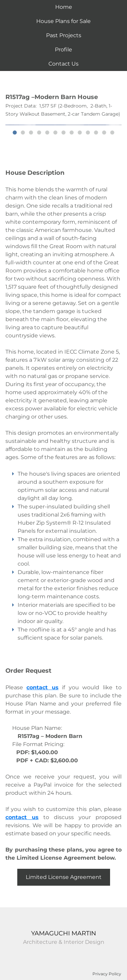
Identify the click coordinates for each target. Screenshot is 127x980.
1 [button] (15, 133)
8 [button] (72, 133)
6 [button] (56, 133)
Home (64, 7)
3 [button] (31, 133)
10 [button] (88, 133)
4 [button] (39, 133)
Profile (63, 50)
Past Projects (64, 35)
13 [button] (112, 133)
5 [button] (47, 133)
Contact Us (63, 64)
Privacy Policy (107, 974)
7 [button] (64, 133)
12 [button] (104, 133)
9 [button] (80, 133)
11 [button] (96, 133)
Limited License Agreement (64, 877)
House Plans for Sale (63, 21)
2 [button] (23, 133)
